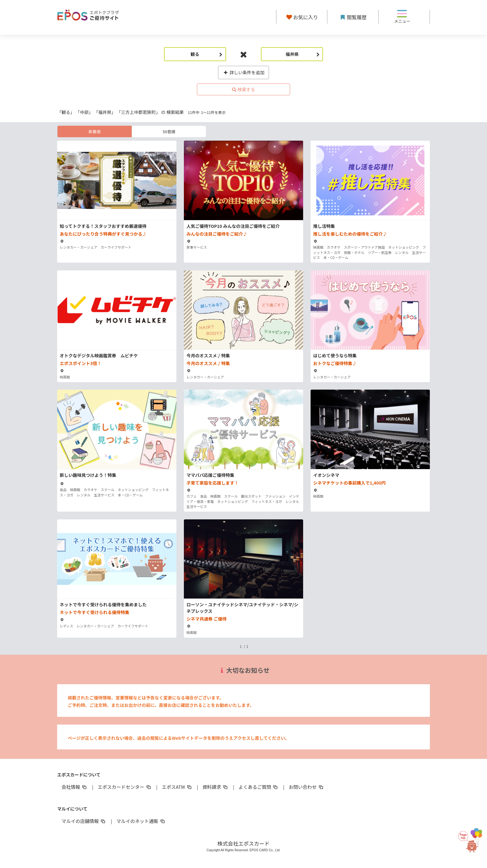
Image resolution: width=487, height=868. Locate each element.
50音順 (169, 131)
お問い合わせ (307, 787)
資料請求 (216, 787)
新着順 (95, 131)
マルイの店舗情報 (84, 821)
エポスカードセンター (125, 787)
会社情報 (75, 787)
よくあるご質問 (259, 787)
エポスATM (177, 787)
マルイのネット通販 (141, 821)
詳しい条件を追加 (244, 72)
